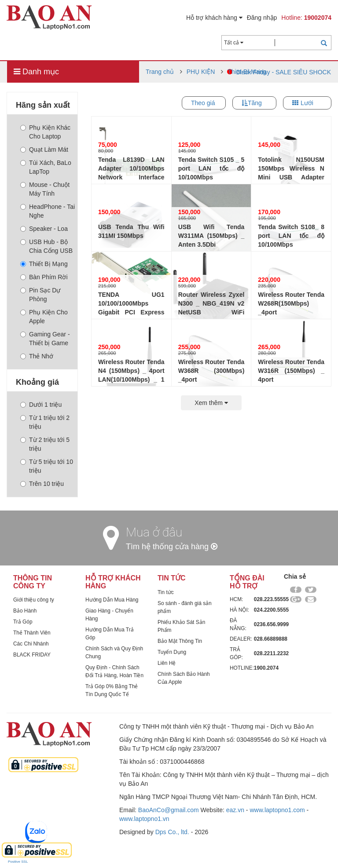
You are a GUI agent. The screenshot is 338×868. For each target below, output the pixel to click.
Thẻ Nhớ (37, 356)
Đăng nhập (262, 18)
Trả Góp (23, 622)
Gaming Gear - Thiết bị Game (45, 339)
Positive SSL (18, 862)
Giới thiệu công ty (34, 600)
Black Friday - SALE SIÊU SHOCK (283, 72)
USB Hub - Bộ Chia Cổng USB (46, 246)
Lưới (307, 103)
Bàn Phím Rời (44, 277)
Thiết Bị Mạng (44, 264)
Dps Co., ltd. (172, 832)
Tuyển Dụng (172, 652)
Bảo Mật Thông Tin (180, 641)
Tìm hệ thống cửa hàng (172, 547)
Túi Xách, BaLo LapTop (46, 167)
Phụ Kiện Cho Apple (44, 317)
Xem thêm (211, 403)
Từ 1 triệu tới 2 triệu (45, 422)
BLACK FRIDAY (32, 655)
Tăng (255, 103)
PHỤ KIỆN (201, 72)
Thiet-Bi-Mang (247, 72)
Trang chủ (160, 72)
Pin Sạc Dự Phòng (40, 295)
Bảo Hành (25, 611)
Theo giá (203, 103)
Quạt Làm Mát (44, 150)
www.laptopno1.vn (144, 819)
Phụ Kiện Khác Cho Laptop (45, 132)
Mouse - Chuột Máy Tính (45, 189)
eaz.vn (235, 810)
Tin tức (166, 592)
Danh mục (36, 72)
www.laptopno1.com (277, 810)
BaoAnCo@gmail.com (169, 810)
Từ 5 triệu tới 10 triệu (47, 466)
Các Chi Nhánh (31, 644)
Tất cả (234, 43)
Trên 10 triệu (42, 484)
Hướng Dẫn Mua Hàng (112, 600)
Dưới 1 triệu (41, 405)
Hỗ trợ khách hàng (214, 18)
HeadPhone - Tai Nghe (48, 211)
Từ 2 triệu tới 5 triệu (45, 444)
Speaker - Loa (44, 229)
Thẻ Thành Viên (32, 633)
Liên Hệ (167, 663)
